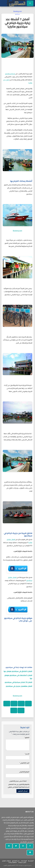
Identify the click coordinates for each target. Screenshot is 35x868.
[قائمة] (30, 3)
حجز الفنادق (16, 861)
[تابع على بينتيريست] (30, 853)
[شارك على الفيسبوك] (21, 704)
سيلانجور (18, 14)
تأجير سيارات (22, 862)
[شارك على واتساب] (28, 704)
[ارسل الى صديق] (7, 704)
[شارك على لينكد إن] (14, 710)
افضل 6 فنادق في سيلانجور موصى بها (18, 671)
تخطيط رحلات (13, 862)
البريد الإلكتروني (24, 763)
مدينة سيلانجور (10, 74)
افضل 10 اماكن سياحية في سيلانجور (18, 682)
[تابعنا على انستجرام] (23, 846)
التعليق (27, 737)
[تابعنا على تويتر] (16, 846)
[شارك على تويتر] (14, 704)
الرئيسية (31, 861)
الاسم (27, 754)
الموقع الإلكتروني (24, 772)
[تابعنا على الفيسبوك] (30, 846)
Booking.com (18, 11)
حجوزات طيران (6, 861)
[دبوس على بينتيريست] (21, 710)
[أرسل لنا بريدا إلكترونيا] (9, 846)
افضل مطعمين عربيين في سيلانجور (19, 686)
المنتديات (24, 861)
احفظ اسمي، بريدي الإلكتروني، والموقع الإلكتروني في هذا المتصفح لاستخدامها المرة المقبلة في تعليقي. (18, 784)
